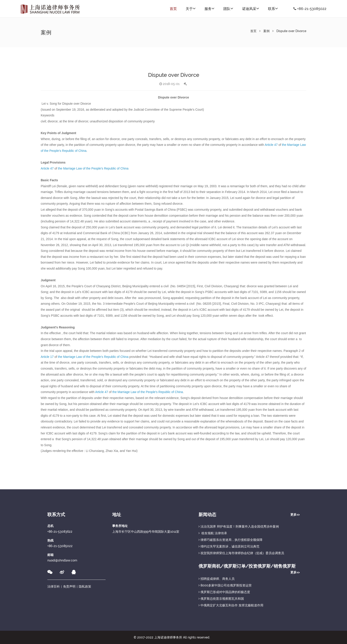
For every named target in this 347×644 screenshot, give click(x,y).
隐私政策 (85, 586)
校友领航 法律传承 (213, 533)
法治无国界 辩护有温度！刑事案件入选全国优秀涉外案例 (239, 526)
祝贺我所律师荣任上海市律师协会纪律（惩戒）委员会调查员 (241, 553)
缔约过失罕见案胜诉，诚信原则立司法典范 (229, 546)
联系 (273, 9)
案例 (266, 31)
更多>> (295, 515)
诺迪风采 (251, 9)
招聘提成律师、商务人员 (217, 579)
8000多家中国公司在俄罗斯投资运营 (225, 585)
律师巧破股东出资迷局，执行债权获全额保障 (230, 540)
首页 (173, 9)
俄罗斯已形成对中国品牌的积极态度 (224, 592)
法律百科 (54, 586)
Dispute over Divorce (291, 31)
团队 (228, 9)
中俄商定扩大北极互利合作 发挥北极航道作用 (231, 605)
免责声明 (69, 586)
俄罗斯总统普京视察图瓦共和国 (221, 599)
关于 (191, 9)
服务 (209, 9)
